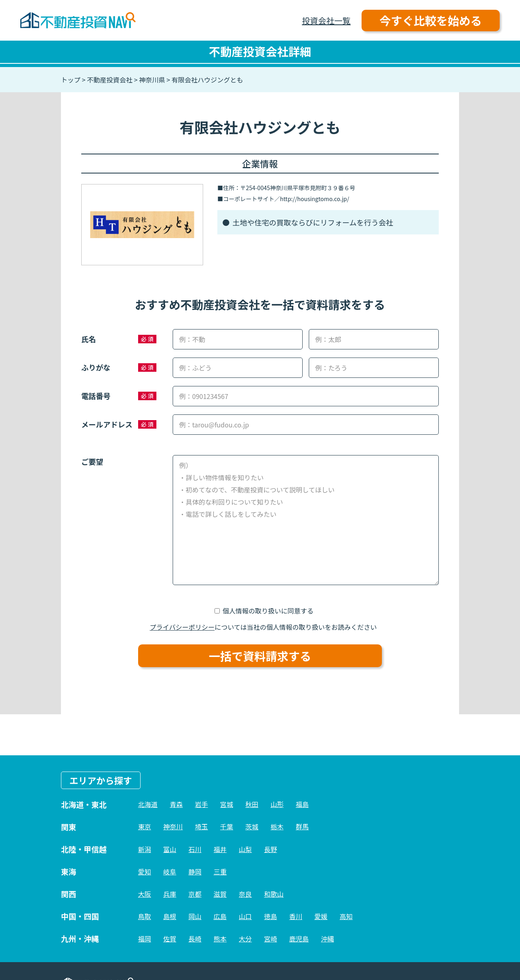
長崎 (195, 939)
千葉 (227, 826)
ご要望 (92, 462)
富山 (170, 849)
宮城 (227, 804)
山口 (245, 916)
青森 (176, 804)
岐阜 (170, 872)
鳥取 (145, 916)
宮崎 (271, 939)
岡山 (195, 916)
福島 (302, 804)
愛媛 (321, 916)
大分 (245, 939)
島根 (170, 916)
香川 (296, 916)
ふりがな (96, 367)
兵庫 (170, 894)
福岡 (145, 939)
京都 (195, 894)
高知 (346, 916)
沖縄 (327, 939)
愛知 (145, 872)
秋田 (252, 804)
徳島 (271, 916)
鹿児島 (299, 939)
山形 (277, 804)
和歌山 (274, 894)
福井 (220, 849)
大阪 (145, 894)
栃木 (277, 826)
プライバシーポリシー (182, 627)
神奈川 (173, 826)
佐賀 (170, 939)
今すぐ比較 (431, 20)
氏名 (89, 339)
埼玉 (201, 826)
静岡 (195, 872)
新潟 (145, 849)
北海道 (148, 804)
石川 (195, 849)
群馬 (302, 826)
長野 (271, 849)
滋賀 (220, 894)
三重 (220, 872)
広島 (220, 916)
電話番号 (96, 396)
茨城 (252, 826)
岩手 (201, 804)
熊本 (220, 939)
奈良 (245, 894)
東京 (145, 826)
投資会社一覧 (326, 21)
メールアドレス (107, 424)
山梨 (245, 849)
